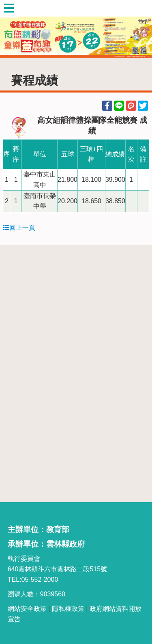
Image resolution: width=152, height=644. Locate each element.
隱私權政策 (68, 609)
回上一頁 (19, 228)
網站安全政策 (27, 609)
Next (138, 29)
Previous (14, 29)
